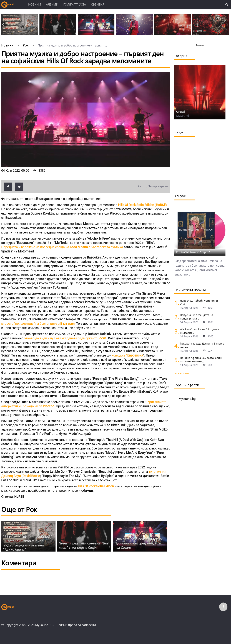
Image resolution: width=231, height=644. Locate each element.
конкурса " (127, 355)
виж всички (182, 373)
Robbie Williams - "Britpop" (193, 252)
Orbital (180, 112)
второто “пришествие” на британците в (38, 324)
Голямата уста (75, 4)
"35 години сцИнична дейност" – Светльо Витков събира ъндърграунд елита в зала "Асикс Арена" (28, 543)
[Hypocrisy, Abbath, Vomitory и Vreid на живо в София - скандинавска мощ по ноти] (176, 303)
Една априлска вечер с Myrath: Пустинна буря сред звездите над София (139, 543)
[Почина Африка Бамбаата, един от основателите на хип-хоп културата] (176, 360)
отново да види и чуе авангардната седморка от (65, 338)
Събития (98, 4)
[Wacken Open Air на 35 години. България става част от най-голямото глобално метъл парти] (176, 331)
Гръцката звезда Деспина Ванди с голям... (202, 345)
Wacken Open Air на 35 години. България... (200, 331)
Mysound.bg (187, 399)
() (142, 205)
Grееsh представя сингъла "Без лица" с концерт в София (83, 545)
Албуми (52, 4)
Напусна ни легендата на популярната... (196, 317)
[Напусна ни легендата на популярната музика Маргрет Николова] (176, 317)
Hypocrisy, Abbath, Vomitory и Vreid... (199, 302)
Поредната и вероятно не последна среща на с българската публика (62, 247)
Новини (35, 4)
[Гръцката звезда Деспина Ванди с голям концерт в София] (176, 346)
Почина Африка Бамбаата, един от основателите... (201, 360)
